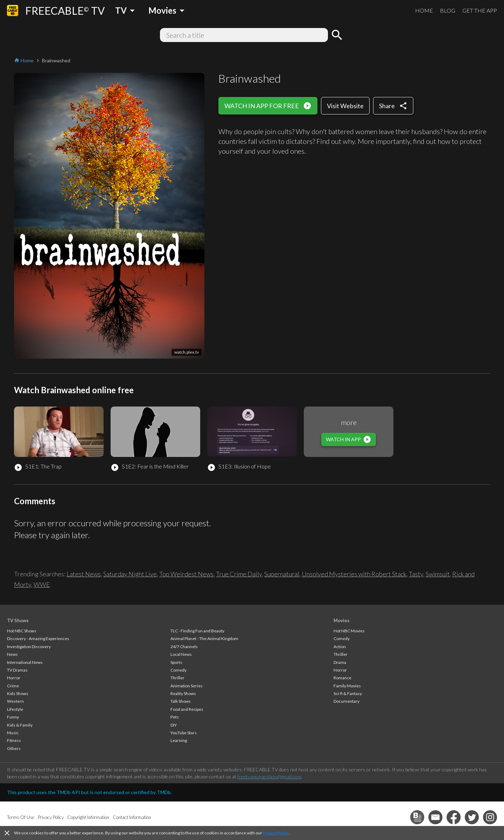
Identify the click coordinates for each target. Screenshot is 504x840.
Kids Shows (18, 693)
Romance (342, 678)
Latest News (84, 574)
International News (25, 662)
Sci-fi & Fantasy (348, 693)
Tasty (416, 574)
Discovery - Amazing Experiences (38, 638)
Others (14, 748)
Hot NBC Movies (349, 631)
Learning (179, 740)
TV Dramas (17, 670)
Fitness (14, 740)
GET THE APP (480, 10)
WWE (42, 584)
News (12, 654)
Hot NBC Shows (22, 631)
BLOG (448, 10)
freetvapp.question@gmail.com (269, 776)
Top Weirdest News (186, 574)
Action (340, 647)
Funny (13, 717)
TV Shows (18, 620)
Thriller (177, 678)
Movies (342, 620)
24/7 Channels (184, 647)
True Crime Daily (239, 574)
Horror (14, 678)
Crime (13, 686)
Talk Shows (181, 701)
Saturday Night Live (130, 574)
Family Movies (347, 686)
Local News (181, 654)
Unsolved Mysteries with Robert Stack (354, 574)
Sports (176, 662)
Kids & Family (20, 725)
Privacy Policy (276, 833)
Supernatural (282, 574)
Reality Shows (183, 693)
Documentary (346, 701)
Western (15, 701)
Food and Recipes (187, 709)
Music (13, 733)
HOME (424, 10)
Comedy (178, 670)
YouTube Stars (184, 733)
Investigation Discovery (29, 647)
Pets (175, 717)
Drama (340, 662)
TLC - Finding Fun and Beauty (197, 631)
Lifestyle (15, 709)
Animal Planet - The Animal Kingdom (204, 638)
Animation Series (187, 686)
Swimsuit (438, 574)
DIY (174, 725)
